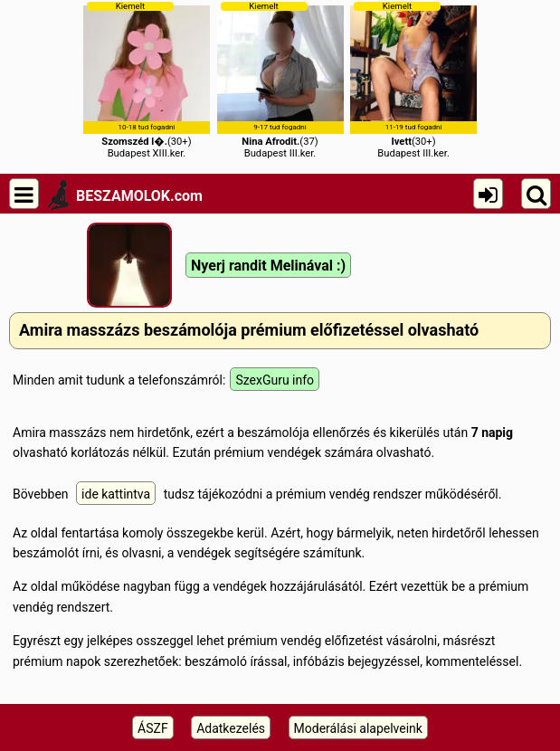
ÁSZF (153, 728)
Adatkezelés (231, 728)
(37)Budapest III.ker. (280, 80)
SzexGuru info (275, 380)
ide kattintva (116, 494)
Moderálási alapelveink (358, 728)
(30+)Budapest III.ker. (413, 80)
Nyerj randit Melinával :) (268, 266)
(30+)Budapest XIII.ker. (147, 80)
